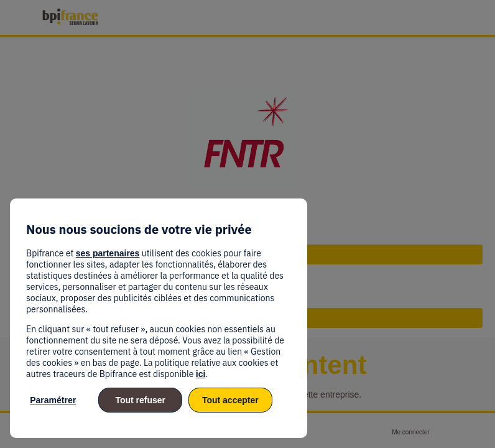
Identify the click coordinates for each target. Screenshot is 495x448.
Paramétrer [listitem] (53, 400)
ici (201, 374)
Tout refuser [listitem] (140, 400)
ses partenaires (108, 253)
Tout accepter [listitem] (230, 400)
